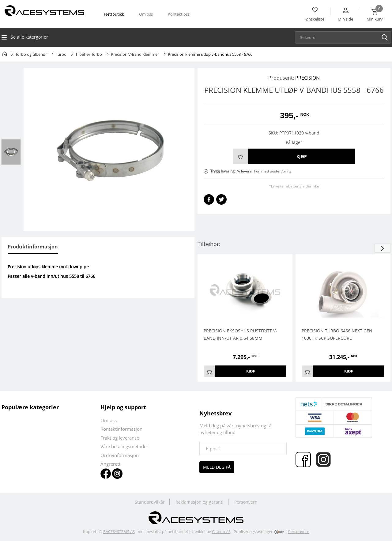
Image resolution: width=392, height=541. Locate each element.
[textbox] (345, 37)
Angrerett (110, 464)
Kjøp (302, 156)
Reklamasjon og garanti (200, 502)
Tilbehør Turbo (89, 54)
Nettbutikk (114, 14)
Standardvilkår (150, 502)
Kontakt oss (179, 14)
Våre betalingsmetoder (124, 446)
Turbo (61, 54)
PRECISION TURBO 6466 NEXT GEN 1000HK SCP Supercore (337, 334)
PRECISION (307, 78)
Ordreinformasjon (120, 455)
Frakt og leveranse (120, 438)
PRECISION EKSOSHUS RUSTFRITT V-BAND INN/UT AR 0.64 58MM (240, 334)
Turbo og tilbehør (31, 54)
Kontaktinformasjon (121, 429)
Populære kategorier (30, 407)
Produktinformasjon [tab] (33, 247)
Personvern (246, 502)
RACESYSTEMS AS (119, 532)
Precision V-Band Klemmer (135, 54)
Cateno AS (221, 532)
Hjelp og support (123, 407)
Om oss (146, 14)
